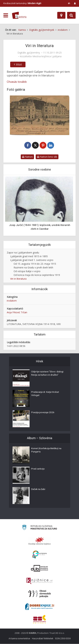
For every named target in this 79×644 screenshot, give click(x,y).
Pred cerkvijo (38, 469)
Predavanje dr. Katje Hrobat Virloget (46, 394)
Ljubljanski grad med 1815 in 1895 (29, 256)
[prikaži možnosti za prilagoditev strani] (69, 3)
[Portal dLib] (40, 568)
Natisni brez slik (47, 157)
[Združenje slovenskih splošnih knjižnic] (39, 581)
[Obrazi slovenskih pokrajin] (39, 594)
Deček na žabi (39, 490)
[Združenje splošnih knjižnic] (39, 619)
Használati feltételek (43, 639)
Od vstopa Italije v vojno (27, 271)
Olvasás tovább (17, 82)
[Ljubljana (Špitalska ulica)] (39, 115)
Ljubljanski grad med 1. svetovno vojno (32, 260)
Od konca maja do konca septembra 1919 (37, 275)
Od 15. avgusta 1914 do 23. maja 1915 (35, 264)
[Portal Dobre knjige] (40, 607)
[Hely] (61, 15)
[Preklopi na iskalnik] (71, 15)
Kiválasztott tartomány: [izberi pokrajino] (22, 3)
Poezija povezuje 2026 (43, 413)
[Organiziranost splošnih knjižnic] (40, 541)
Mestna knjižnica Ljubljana (47, 56)
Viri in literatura (18, 279)
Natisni (27, 157)
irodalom (12, 301)
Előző (18, 64)
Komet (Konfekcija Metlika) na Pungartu (47, 451)
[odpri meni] (6, 15)
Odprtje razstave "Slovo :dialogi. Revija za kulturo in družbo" (46, 376)
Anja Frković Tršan (17, 312)
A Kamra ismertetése (19, 639)
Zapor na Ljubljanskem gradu (23, 253)
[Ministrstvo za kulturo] (39, 528)
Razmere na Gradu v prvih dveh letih (33, 268)
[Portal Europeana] (39, 555)
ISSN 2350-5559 (63, 639)
